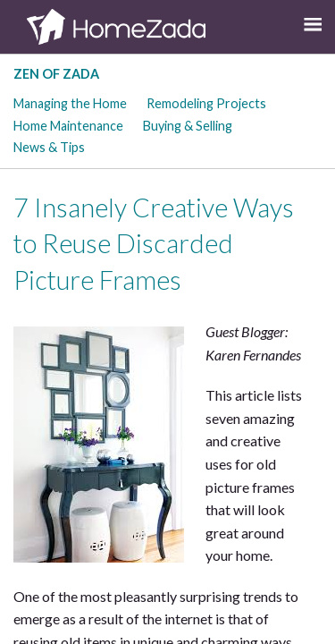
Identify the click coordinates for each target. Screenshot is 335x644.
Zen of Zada (56, 74)
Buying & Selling (188, 126)
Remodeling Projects (206, 103)
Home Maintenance (68, 126)
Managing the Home (70, 103)
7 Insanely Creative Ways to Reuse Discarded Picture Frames (154, 244)
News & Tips (49, 147)
